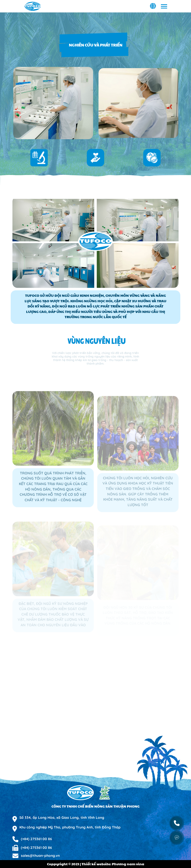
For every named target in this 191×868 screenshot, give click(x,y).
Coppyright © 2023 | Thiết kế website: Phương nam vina (96, 864)
